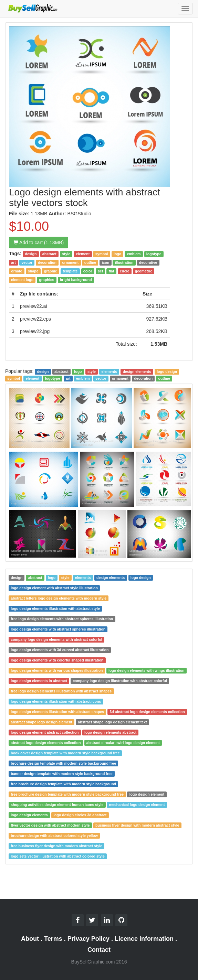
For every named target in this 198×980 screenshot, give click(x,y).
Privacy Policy (88, 939)
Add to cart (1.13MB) (39, 243)
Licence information (144, 939)
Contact (99, 950)
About (30, 939)
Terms (53, 939)
